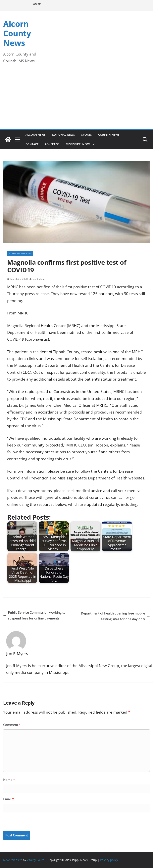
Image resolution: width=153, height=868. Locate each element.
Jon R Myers (39, 279)
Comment (12, 725)
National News (63, 135)
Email (9, 799)
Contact (32, 144)
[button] (92, 144)
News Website (13, 860)
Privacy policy (109, 860)
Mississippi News (78, 144)
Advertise (52, 144)
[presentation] (30, 822)
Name (9, 780)
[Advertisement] (76, 99)
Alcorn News (36, 135)
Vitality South (36, 860)
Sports (87, 135)
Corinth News (109, 135)
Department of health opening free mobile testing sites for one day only (115, 616)
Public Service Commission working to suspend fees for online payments (34, 615)
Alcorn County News (17, 33)
